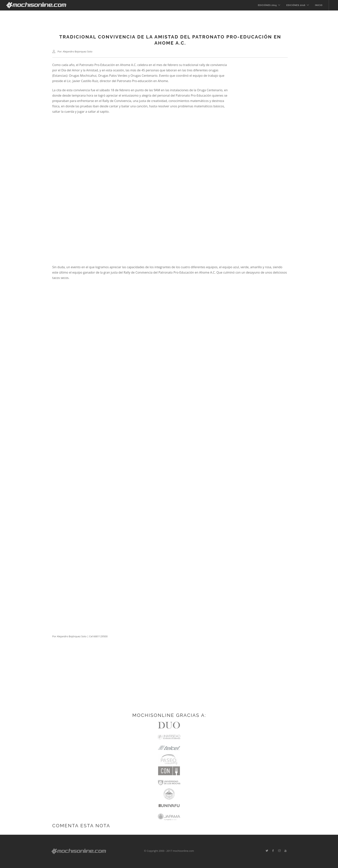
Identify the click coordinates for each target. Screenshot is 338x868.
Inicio (319, 5)
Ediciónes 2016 (296, 5)
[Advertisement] (169, 681)
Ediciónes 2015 (267, 5)
